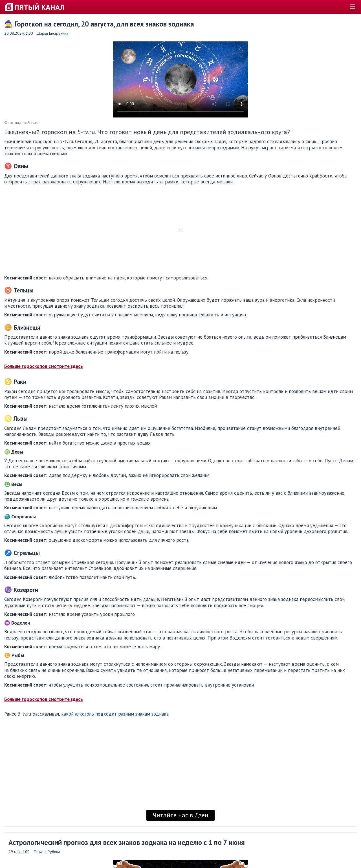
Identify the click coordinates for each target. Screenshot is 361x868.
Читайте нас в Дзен (180, 815)
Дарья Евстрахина (53, 33)
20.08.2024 (14, 33)
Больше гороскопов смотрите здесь (44, 366)
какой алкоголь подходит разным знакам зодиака (115, 714)
